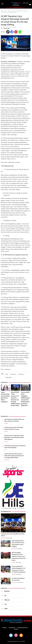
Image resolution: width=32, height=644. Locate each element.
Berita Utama (7, 460)
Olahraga (6, 423)
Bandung (7, 591)
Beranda (2, 11)
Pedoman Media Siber (22, 628)
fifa (5, 596)
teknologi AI (13, 374)
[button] (2, 4)
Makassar (7, 600)
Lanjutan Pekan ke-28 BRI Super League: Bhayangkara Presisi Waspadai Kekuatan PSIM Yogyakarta (14, 437)
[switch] (30, 5)
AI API (7, 374)
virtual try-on (21, 374)
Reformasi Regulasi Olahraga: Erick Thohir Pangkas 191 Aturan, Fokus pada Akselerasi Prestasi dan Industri (19, 556)
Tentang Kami (12, 628)
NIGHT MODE (26, 3)
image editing (8, 377)
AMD (6, 609)
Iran (5, 604)
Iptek (6, 11)
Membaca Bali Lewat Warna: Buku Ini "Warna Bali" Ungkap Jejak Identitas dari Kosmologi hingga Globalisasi (14, 456)
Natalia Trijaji (7, 28)
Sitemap (16, 629)
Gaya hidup (14, 549)
